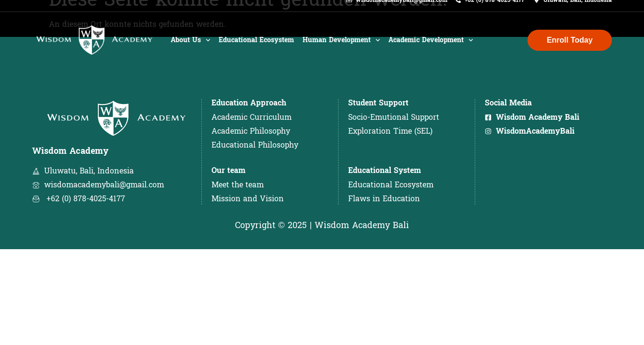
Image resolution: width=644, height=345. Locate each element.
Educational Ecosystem (256, 49)
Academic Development (431, 49)
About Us (191, 49)
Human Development (341, 49)
